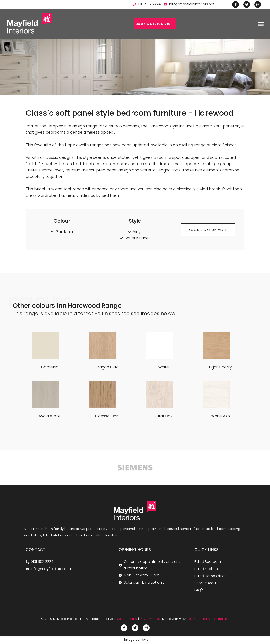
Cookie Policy (127, 619)
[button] (261, 24)
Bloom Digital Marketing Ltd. (208, 619)
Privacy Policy (150, 619)
